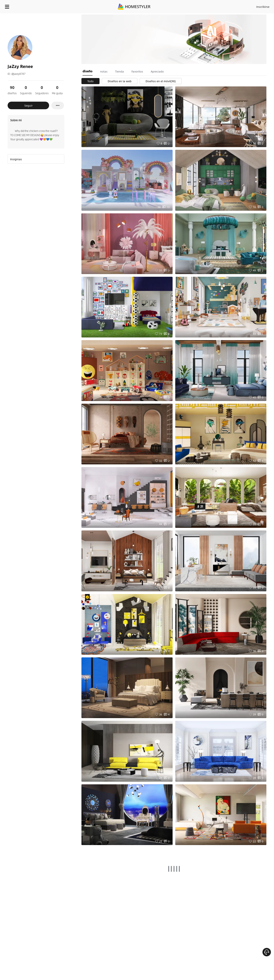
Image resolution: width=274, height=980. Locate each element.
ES (229, 6)
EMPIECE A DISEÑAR (254, 6)
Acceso (200, 6)
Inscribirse (215, 6)
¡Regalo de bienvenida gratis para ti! (185, 16)
